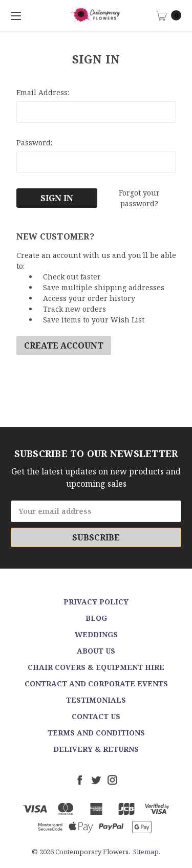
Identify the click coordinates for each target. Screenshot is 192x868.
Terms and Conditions (96, 733)
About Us (96, 651)
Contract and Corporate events (96, 683)
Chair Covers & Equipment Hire (96, 667)
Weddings (96, 634)
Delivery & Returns (96, 749)
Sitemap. (147, 852)
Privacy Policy (96, 602)
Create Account (64, 345)
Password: (34, 143)
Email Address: (43, 92)
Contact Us (96, 716)
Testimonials (96, 700)
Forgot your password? (139, 198)
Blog (96, 618)
